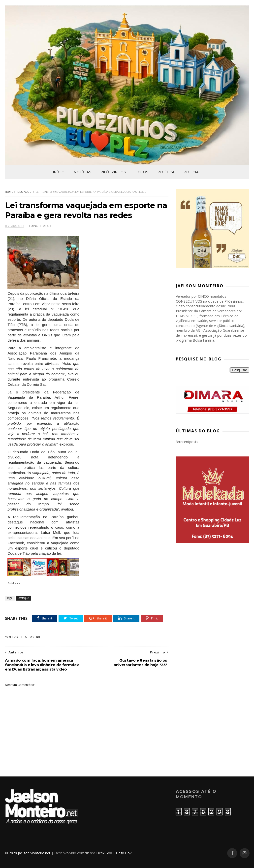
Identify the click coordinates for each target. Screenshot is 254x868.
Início (59, 172)
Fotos (142, 172)
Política (166, 172)
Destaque (24, 192)
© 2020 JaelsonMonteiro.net (28, 853)
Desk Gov (104, 853)
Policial (192, 172)
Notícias (83, 172)
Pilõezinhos (113, 172)
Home (9, 192)
